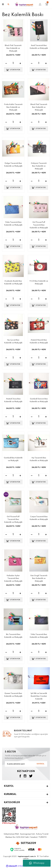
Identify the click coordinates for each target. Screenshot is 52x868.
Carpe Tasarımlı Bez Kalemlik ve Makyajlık (39, 518)
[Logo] (24, 4)
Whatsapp (37, 863)
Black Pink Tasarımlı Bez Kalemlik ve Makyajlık (13, 48)
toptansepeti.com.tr (27, 857)
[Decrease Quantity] (6, 63)
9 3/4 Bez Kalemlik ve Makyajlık (39, 282)
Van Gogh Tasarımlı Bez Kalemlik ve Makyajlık (39, 578)
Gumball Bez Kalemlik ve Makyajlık (13, 459)
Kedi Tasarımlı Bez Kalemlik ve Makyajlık (39, 47)
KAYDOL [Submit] (41, 764)
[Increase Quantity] (20, 63)
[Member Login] (40, 4)
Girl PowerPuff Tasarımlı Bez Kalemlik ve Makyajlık (39, 225)
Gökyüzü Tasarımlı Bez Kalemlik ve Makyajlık (39, 166)
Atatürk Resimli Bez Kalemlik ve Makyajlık (39, 341)
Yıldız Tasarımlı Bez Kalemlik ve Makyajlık (13, 224)
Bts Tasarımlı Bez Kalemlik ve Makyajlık (13, 636)
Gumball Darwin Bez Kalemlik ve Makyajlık (39, 400)
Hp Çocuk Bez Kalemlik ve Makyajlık (13, 341)
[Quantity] (13, 63)
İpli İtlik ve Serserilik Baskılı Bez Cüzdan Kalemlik (39, 696)
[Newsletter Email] (26, 764)
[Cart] (48, 4)
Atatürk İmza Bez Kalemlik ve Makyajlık (13, 400)
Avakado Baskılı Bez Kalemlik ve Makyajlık (13, 282)
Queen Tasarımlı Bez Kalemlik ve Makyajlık (13, 695)
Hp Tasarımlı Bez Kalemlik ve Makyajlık (39, 459)
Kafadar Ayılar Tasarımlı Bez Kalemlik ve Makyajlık (13, 578)
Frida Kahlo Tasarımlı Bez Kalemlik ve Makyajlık (13, 107)
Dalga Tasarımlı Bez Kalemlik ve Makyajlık (13, 165)
